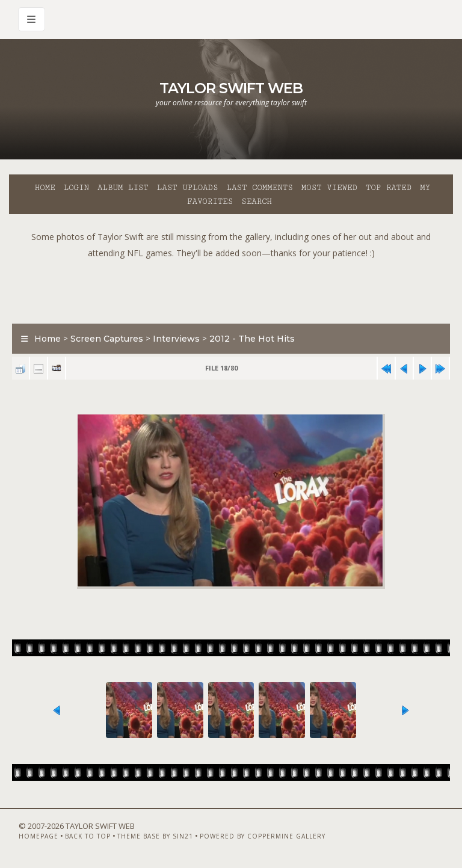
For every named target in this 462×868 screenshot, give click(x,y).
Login (76, 188)
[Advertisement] (231, 288)
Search (257, 202)
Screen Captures (107, 339)
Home (45, 188)
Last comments (260, 188)
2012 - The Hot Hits (252, 339)
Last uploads (188, 188)
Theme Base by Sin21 (155, 836)
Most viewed (329, 188)
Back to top (88, 836)
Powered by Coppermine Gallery (263, 836)
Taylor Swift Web (231, 88)
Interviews (176, 339)
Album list (123, 188)
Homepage (38, 836)
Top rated (389, 188)
